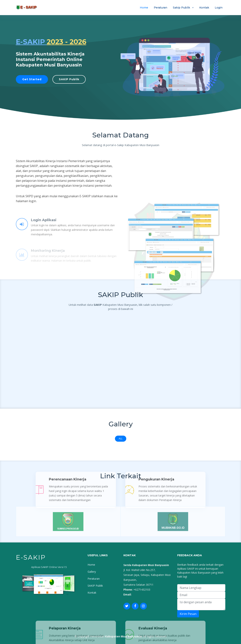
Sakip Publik (181, 8)
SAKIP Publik (69, 79)
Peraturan (161, 8)
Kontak (204, 8)
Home (144, 8)
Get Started (32, 79)
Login (219, 8)
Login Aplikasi (44, 229)
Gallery (92, 572)
